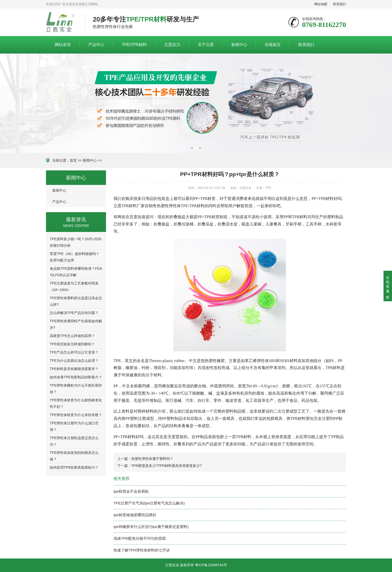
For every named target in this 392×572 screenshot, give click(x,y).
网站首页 (63, 45)
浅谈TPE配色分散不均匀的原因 (140, 538)
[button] (192, 148)
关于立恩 (206, 45)
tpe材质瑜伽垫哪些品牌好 (135, 515)
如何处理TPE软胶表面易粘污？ (74, 467)
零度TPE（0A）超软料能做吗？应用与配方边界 (74, 257)
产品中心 (96, 45)
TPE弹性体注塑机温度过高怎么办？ (74, 441)
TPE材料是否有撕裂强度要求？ (74, 369)
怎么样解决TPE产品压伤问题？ (74, 313)
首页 (73, 160)
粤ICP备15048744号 (211, 565)
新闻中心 (239, 45)
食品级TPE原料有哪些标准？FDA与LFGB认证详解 (76, 272)
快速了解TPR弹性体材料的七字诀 (142, 550)
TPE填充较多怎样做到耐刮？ (72, 344)
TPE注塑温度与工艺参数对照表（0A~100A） (74, 287)
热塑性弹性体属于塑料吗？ (152, 459)
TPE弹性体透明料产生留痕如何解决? (76, 324)
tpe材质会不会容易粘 (131, 491)
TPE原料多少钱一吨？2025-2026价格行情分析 (75, 242)
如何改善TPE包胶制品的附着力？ (76, 377)
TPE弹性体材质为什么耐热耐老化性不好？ (76, 403)
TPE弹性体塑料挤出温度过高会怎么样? (76, 301)
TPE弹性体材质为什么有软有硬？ (76, 415)
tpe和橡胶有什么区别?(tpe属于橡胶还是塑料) (151, 527)
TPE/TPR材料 (134, 45)
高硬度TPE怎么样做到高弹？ (72, 336)
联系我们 (339, 4)
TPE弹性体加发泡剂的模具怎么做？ (74, 456)
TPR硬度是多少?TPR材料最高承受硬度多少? (166, 466)
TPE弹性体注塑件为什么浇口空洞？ (74, 426)
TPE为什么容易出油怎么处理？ (74, 361)
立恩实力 (172, 45)
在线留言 (273, 45)
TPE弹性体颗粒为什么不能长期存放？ (76, 389)
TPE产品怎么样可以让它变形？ (74, 352)
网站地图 (321, 4)
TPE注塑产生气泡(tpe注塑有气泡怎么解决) (149, 503)
